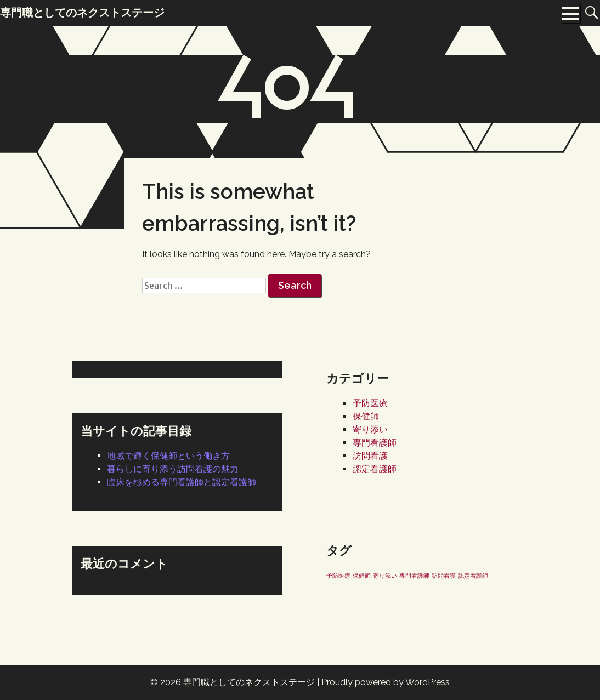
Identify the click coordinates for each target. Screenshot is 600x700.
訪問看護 (370, 456)
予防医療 (370, 403)
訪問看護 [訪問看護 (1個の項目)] (444, 576)
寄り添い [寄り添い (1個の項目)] (385, 576)
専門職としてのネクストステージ (249, 682)
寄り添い (370, 429)
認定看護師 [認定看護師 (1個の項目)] (473, 576)
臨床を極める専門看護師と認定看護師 (182, 482)
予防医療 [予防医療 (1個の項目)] (338, 576)
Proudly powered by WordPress (386, 682)
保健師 (366, 416)
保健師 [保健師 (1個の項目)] (362, 576)
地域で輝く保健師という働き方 (168, 456)
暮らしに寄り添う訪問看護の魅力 (173, 469)
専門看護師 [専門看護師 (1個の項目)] (414, 576)
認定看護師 (375, 469)
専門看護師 (375, 443)
